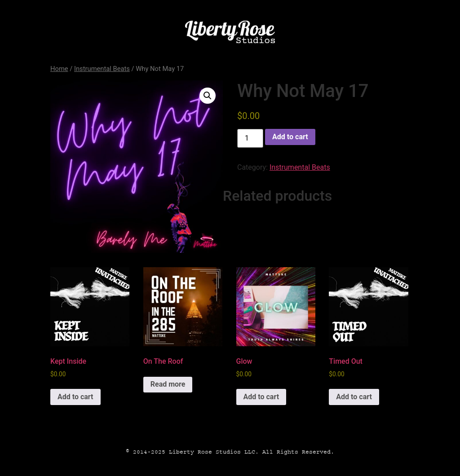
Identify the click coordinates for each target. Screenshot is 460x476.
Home (59, 69)
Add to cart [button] (75, 397)
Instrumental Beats (102, 69)
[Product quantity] (250, 138)
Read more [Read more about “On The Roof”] (168, 384)
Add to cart (290, 137)
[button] (208, 96)
